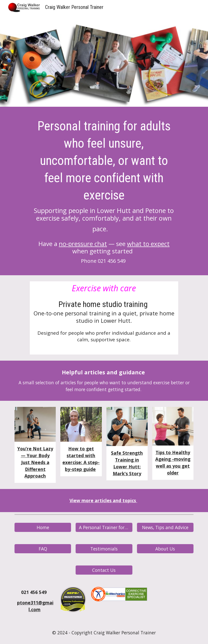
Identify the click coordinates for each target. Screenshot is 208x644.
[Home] (43, 527)
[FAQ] (43, 549)
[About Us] (165, 549)
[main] (104, 192)
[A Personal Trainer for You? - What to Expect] (104, 527)
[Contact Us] (104, 570)
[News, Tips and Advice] (165, 527)
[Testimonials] (104, 549)
